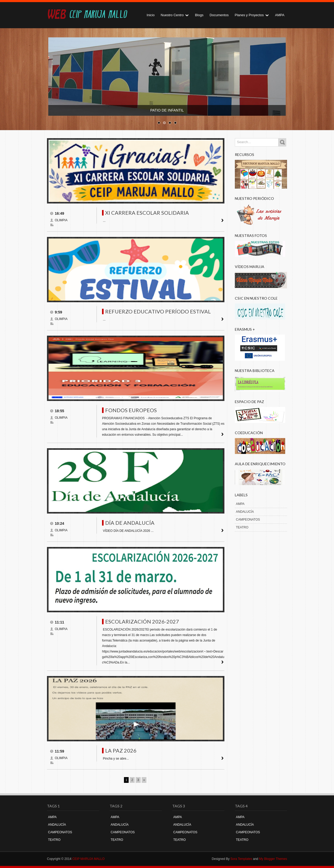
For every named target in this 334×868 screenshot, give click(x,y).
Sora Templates (241, 859)
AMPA (280, 15)
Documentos (219, 15)
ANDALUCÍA (245, 512)
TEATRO (242, 527)
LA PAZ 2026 (121, 750)
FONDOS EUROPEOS (131, 410)
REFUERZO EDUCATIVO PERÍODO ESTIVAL (158, 311)
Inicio (151, 15)
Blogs (199, 15)
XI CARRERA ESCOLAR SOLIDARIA (147, 213)
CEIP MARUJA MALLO (88, 859)
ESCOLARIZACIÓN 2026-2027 (142, 621)
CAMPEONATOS (248, 520)
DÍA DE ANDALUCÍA (130, 523)
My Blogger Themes (273, 859)
